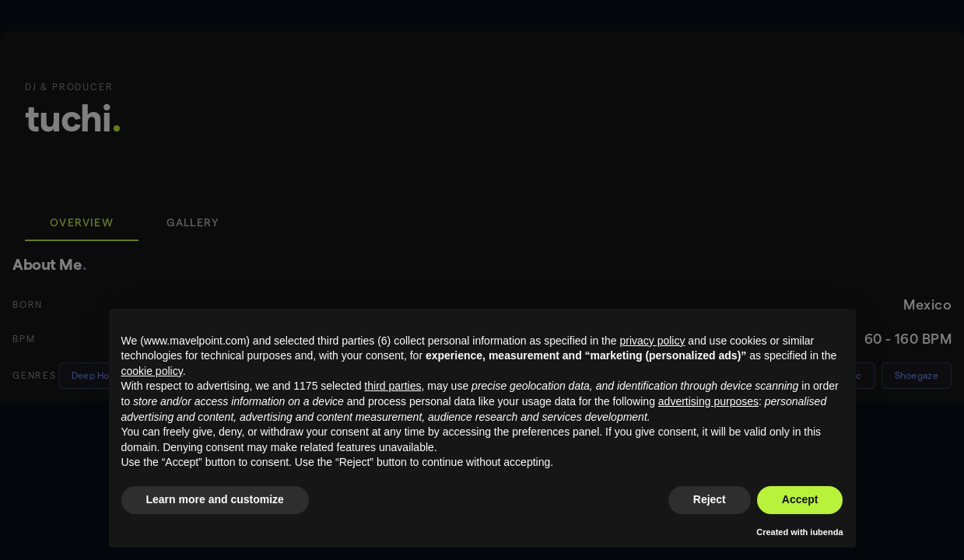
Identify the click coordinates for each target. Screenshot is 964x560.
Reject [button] (710, 499)
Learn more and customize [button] (215, 499)
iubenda (826, 532)
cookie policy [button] (152, 371)
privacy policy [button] (652, 341)
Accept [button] (800, 499)
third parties (393, 386)
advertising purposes (708, 401)
